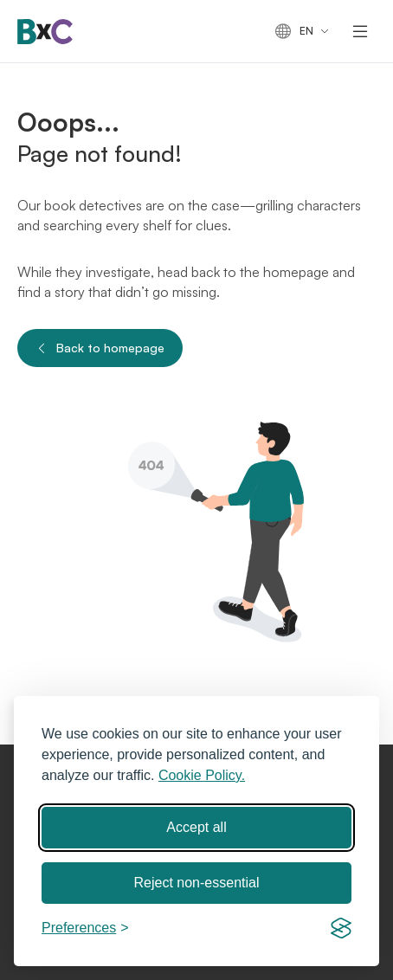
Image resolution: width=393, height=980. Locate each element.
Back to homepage (100, 348)
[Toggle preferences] (85, 928)
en (294, 32)
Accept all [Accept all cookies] (196, 827)
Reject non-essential (197, 883)
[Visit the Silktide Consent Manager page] (341, 928)
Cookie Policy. (202, 775)
